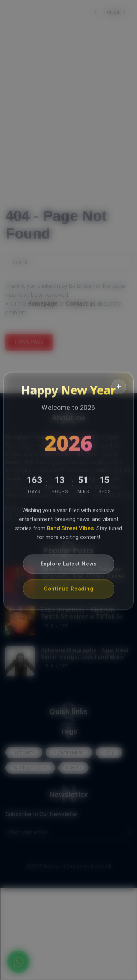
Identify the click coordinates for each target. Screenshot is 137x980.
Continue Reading (68, 591)
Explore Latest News (69, 566)
